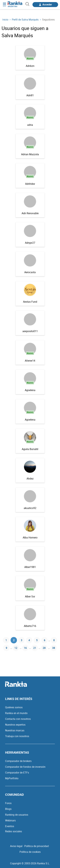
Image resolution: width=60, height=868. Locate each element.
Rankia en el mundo (16, 713)
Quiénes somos (14, 707)
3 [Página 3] (22, 640)
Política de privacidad (36, 846)
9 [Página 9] (6, 648)
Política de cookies (30, 852)
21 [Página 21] (35, 648)
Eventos (10, 826)
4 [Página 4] (29, 640)
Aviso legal (16, 846)
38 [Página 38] (54, 648)
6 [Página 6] (45, 640)
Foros (8, 803)
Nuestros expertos (15, 725)
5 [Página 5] (37, 640)
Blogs (8, 809)
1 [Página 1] (6, 640)
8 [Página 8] (54, 640)
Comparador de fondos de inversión (25, 767)
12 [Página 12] (16, 648)
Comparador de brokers (18, 761)
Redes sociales (14, 831)
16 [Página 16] (25, 648)
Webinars (10, 820)
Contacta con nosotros (18, 719)
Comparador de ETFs (17, 773)
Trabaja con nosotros (17, 736)
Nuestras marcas (15, 730)
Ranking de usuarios (17, 815)
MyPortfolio (12, 778)
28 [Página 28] (44, 648)
